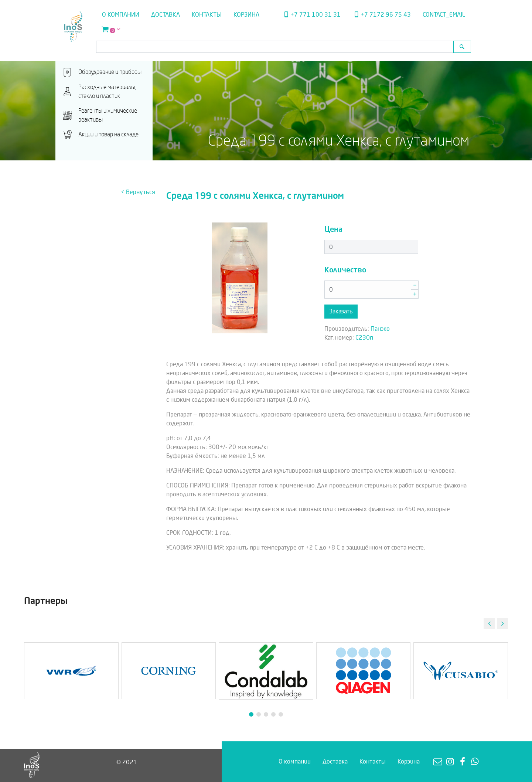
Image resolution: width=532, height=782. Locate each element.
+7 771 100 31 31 (311, 15)
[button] (502, 623)
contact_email (444, 15)
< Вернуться (138, 192)
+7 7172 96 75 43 (382, 15)
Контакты (207, 15)
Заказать (341, 311)
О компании (121, 15)
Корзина (246, 15)
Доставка (166, 15)
